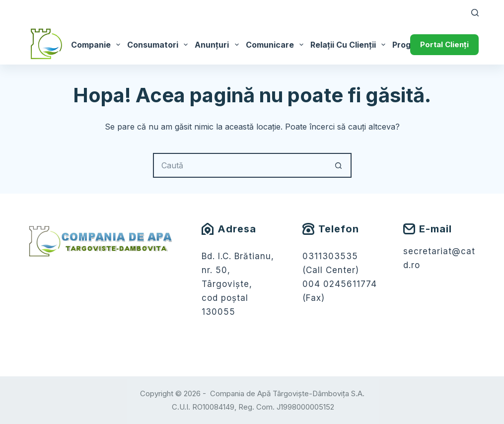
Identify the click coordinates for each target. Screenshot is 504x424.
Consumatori (159, 45)
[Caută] (475, 13)
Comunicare (276, 45)
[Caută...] (240, 165)
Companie (97, 45)
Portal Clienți (444, 44)
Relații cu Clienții (350, 45)
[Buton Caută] (339, 165)
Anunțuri (218, 45)
